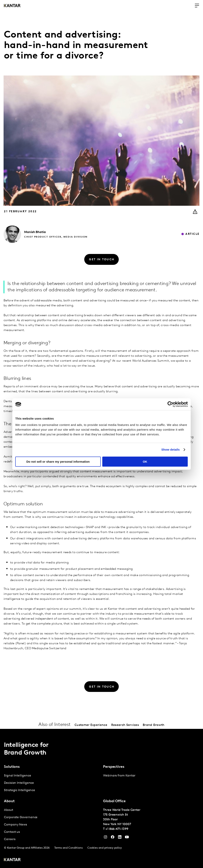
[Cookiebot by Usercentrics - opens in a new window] (170, 404)
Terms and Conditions (68, 848)
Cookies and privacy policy (105, 848)
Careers (10, 839)
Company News (15, 825)
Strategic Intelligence (20, 790)
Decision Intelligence (19, 783)
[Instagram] (105, 838)
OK (145, 462)
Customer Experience (91, 725)
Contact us (12, 832)
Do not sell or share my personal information (58, 462)
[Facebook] (113, 838)
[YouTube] (120, 838)
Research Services (125, 725)
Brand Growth (154, 725)
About (9, 810)
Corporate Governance (21, 817)
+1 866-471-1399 (117, 829)
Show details (171, 450)
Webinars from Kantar (119, 776)
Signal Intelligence (17, 776)
